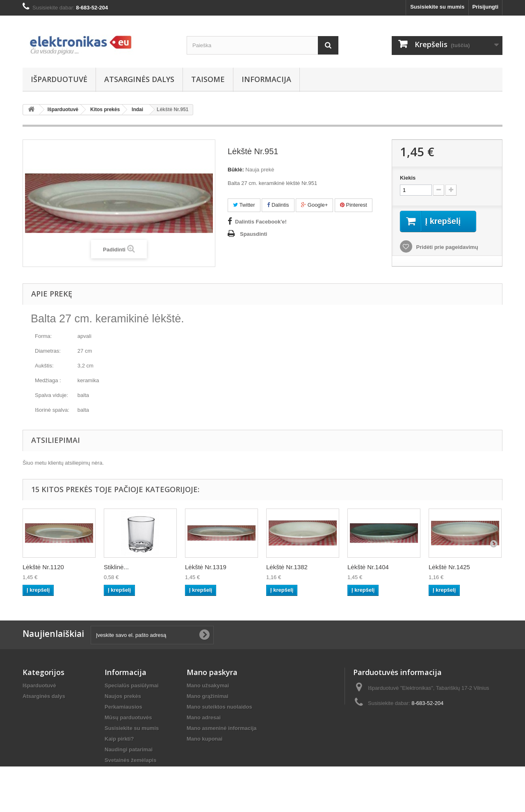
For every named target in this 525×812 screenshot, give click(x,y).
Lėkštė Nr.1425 (449, 567)
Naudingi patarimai (129, 749)
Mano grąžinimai (208, 696)
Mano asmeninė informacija (222, 728)
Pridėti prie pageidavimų (446, 247)
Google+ (314, 205)
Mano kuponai (204, 739)
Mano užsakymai (208, 685)
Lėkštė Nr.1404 (368, 567)
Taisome (208, 79)
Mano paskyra (212, 672)
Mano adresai (204, 717)
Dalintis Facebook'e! (261, 222)
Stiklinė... (116, 567)
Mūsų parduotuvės (128, 717)
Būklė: (236, 170)
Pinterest (354, 205)
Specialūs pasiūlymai (132, 685)
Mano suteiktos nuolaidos (219, 707)
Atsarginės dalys (139, 79)
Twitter (244, 205)
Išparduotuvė (59, 79)
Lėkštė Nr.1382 (287, 567)
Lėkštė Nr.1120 (43, 567)
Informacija (266, 79)
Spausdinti (253, 234)
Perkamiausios (123, 707)
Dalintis (278, 205)
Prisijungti (485, 7)
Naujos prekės (123, 696)
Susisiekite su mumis (437, 7)
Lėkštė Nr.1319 (206, 567)
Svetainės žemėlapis (130, 760)
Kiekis (408, 178)
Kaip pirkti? (119, 739)
